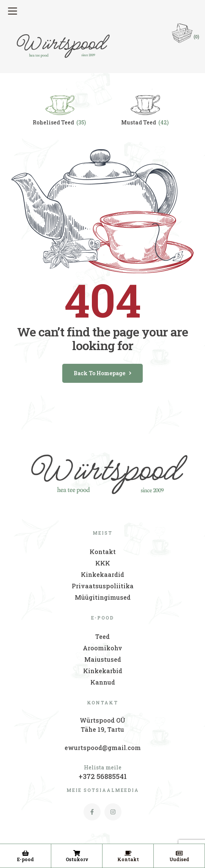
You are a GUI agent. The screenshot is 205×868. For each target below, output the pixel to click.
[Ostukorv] (77, 853)
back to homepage (102, 373)
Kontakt (128, 859)
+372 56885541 (103, 776)
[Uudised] (179, 853)
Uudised (179, 859)
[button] (13, 11)
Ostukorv (77, 859)
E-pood (25, 859)
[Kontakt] (128, 853)
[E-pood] (25, 853)
